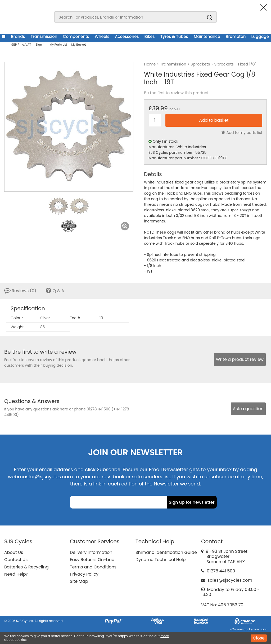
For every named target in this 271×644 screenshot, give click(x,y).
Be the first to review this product (176, 93)
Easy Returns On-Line (92, 560)
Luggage (260, 36)
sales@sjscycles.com (230, 580)
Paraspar (260, 629)
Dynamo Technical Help (161, 560)
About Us (14, 552)
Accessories (127, 36)
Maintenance (207, 36)
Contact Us (16, 560)
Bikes (150, 36)
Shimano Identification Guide (166, 552)
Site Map (79, 581)
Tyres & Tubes (174, 36)
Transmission (44, 36)
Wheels (102, 36)
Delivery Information (91, 552)
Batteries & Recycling (26, 567)
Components (76, 36)
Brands (18, 36)
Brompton (236, 36)
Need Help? (16, 574)
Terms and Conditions (93, 567)
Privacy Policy (84, 574)
